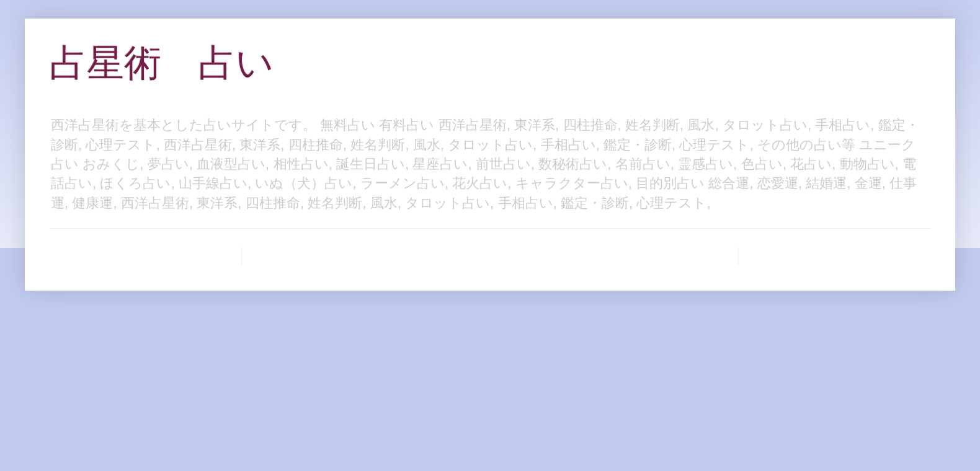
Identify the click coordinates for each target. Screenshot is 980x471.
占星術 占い (162, 63)
